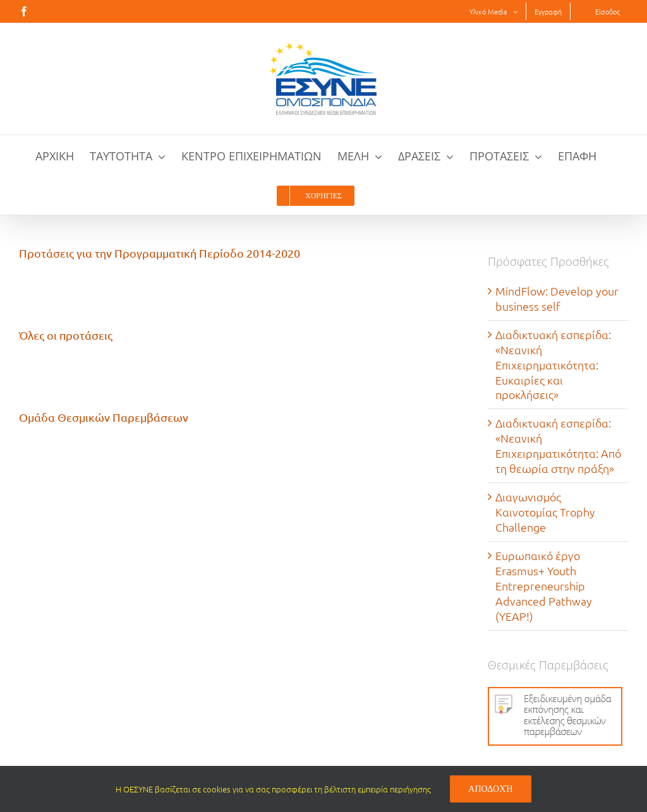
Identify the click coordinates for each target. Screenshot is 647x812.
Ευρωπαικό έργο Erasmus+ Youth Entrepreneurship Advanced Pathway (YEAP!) (544, 586)
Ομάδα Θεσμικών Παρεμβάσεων (104, 417)
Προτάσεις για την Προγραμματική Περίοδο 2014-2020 (160, 253)
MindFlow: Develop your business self (557, 298)
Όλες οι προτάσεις (66, 335)
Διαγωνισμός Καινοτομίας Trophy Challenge (545, 512)
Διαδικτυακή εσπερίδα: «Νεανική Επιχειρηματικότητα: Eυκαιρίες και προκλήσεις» (553, 365)
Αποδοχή (490, 789)
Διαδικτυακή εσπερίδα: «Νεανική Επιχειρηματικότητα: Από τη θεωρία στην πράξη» (558, 445)
